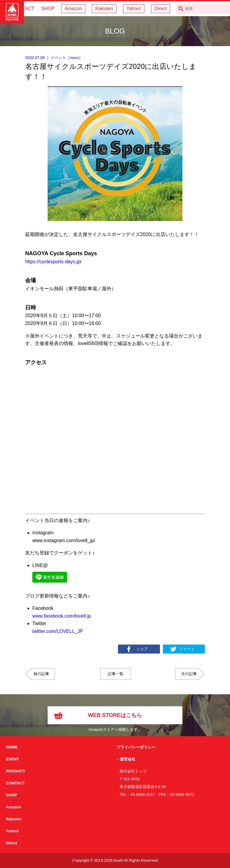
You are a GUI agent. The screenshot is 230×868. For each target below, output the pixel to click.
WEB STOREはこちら (115, 715)
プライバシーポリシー (136, 747)
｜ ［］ (54, 58)
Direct (161, 9)
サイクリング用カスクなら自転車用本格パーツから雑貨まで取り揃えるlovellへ (12, 12)
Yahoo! (134, 9)
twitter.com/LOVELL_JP (58, 631)
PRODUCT (16, 771)
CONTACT (15, 783)
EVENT (12, 759)
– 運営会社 (126, 759)
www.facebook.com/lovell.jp (62, 616)
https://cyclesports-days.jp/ (53, 262)
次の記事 (189, 674)
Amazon (73, 9)
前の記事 (41, 674)
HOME (12, 747)
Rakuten (104, 9)
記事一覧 (116, 674)
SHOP (48, 9)
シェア (142, 649)
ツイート (187, 649)
